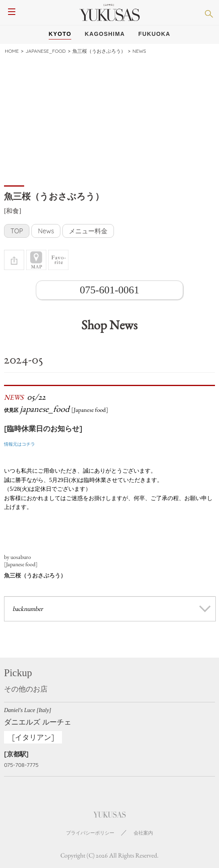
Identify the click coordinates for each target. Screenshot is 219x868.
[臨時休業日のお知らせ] (43, 429)
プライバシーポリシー (90, 833)
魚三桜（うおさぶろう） (35, 575)
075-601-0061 (109, 290)
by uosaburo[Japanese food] (21, 561)
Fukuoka (155, 34)
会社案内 (143, 833)
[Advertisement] (109, 119)
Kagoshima (105, 34)
